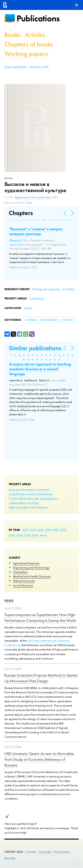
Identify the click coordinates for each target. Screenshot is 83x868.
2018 (35, 535)
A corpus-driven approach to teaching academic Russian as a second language (40, 369)
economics (42, 490)
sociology (33, 503)
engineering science (22, 494)
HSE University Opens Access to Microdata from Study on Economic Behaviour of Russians (39, 759)
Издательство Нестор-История (33, 197)
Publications (38, 18)
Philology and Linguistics (47, 289)
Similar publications (35, 348)
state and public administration (28, 507)
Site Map (10, 858)
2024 (48, 530)
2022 (63, 530)
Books (12, 35)
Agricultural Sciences (26, 563)
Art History (68, 289)
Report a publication (16, 67)
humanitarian (44, 494)
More (43, 535)
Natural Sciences (24, 581)
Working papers (26, 54)
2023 (55, 530)
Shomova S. (16, 240)
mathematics (17, 503)
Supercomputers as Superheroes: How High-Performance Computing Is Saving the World (40, 617)
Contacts (31, 852)
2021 (12, 535)
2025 (40, 530)
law (37, 498)
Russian (28, 308)
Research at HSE (39, 67)
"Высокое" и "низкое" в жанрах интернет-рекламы (36, 231)
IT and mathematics (21, 498)
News (9, 601)
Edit (77, 864)
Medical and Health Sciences (32, 576)
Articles (35, 35)
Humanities (20, 572)
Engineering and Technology (31, 567)
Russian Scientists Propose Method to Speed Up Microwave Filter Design (41, 678)
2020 (20, 535)
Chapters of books (29, 44)
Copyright (45, 852)
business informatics (21, 490)
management (49, 498)
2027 (25, 530)
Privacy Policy (62, 852)
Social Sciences (23, 585)
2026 (33, 530)
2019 (27, 535)
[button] (39, 220)
